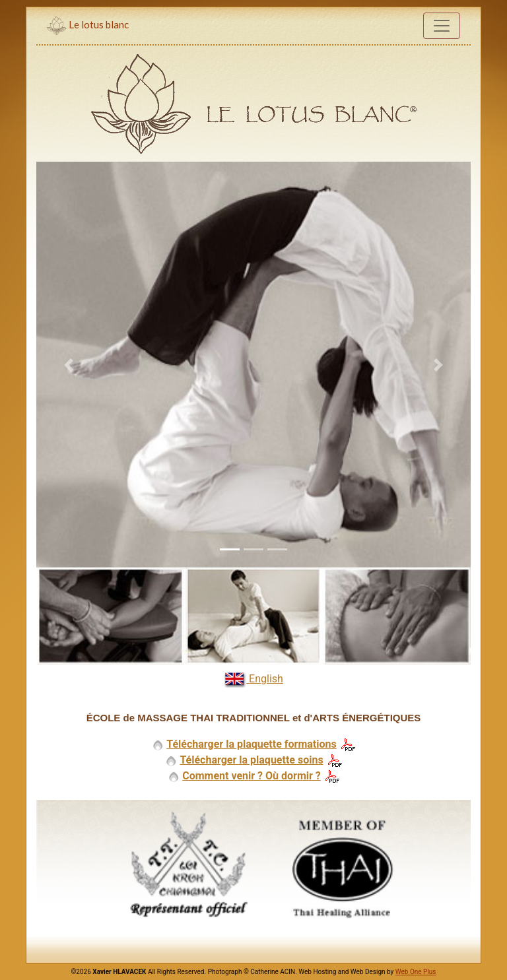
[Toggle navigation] (442, 26)
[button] (69, 365)
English (253, 679)
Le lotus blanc (88, 26)
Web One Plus (416, 972)
